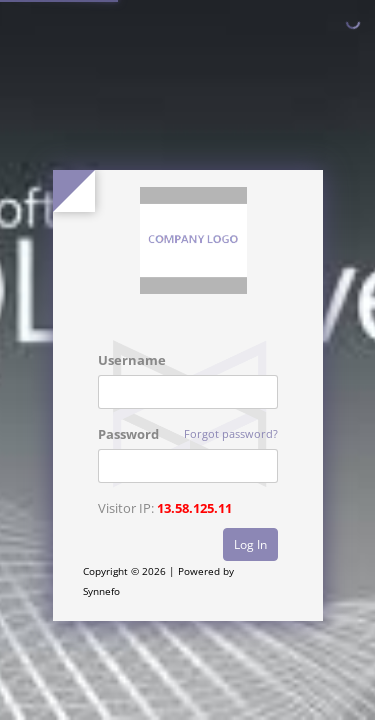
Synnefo (101, 591)
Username (132, 360)
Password (128, 434)
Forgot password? (231, 433)
